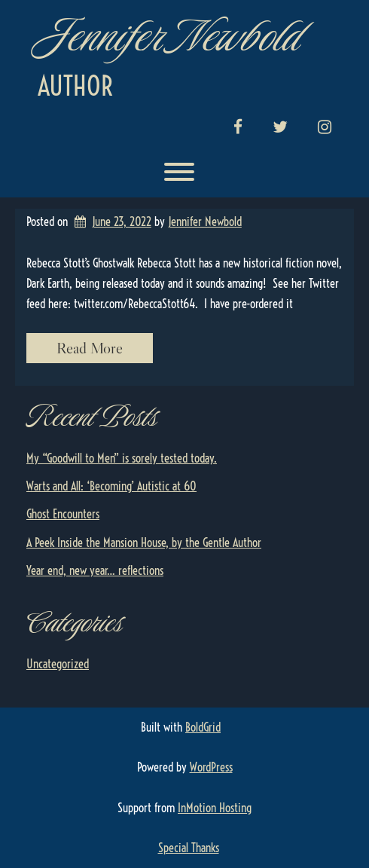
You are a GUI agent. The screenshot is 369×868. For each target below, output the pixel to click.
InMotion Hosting (215, 808)
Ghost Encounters (63, 514)
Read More (90, 348)
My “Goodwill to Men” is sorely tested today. (122, 458)
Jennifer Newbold (168, 36)
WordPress (211, 767)
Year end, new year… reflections (95, 570)
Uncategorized (58, 664)
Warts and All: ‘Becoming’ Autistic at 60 (111, 486)
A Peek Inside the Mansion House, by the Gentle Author (144, 542)
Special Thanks (189, 848)
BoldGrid (203, 727)
